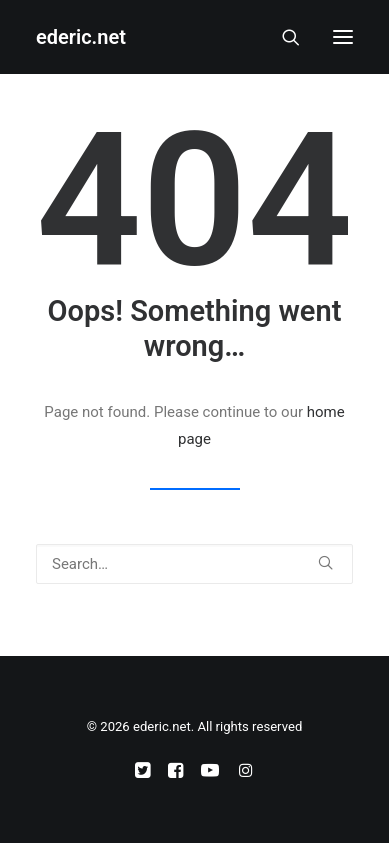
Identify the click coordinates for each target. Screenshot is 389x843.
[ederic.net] (81, 37)
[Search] (282, 37)
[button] (343, 37)
